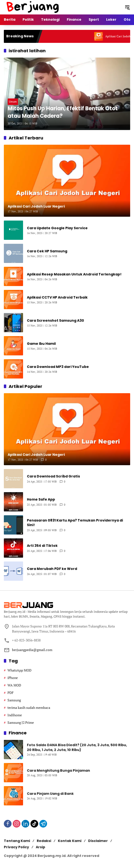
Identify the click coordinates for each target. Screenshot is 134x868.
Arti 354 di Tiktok (42, 546)
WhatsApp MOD (19, 670)
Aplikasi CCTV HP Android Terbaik (57, 297)
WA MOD (14, 685)
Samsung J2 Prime (21, 722)
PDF (11, 693)
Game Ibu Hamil (41, 344)
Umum (13, 102)
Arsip (40, 847)
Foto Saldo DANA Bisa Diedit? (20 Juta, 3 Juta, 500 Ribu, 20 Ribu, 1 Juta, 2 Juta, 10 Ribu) (77, 747)
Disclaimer (98, 841)
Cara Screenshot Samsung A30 (55, 321)
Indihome (15, 715)
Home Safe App (41, 499)
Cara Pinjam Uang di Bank (50, 794)
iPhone (13, 678)
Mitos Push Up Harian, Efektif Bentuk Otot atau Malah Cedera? (63, 112)
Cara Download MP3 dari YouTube (58, 367)
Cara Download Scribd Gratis (53, 476)
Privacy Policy (16, 847)
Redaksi (44, 841)
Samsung (14, 700)
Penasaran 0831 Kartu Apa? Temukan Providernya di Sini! (75, 523)
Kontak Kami (70, 841)
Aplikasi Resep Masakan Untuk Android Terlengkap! (74, 274)
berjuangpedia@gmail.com (32, 650)
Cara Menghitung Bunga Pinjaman (58, 771)
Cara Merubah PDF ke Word (52, 569)
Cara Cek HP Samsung (47, 251)
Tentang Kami (17, 841)
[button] (127, 7)
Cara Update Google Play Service (57, 228)
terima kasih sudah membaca (29, 708)
